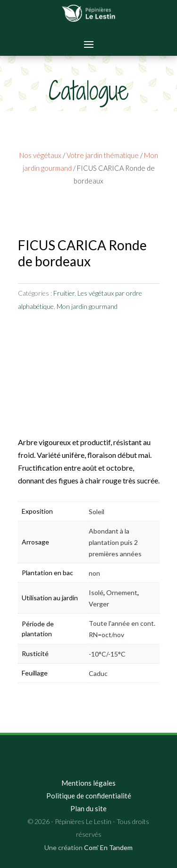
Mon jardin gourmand (87, 306)
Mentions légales (88, 783)
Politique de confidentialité (89, 796)
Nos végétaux (40, 155)
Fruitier (64, 293)
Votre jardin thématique (103, 155)
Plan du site (88, 808)
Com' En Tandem (108, 847)
